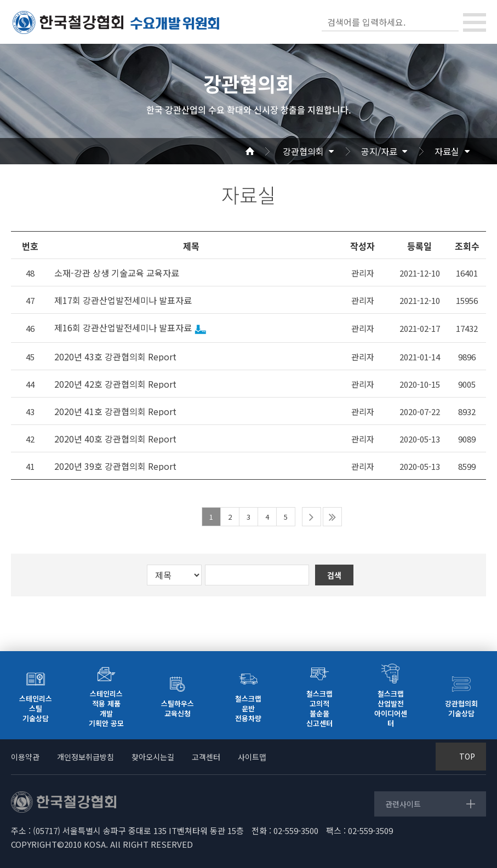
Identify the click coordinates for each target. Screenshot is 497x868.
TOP (467, 756)
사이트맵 (252, 757)
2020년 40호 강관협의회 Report (115, 439)
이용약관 (25, 757)
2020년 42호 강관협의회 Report (115, 384)
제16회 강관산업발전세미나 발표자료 (123, 328)
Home (263, 151)
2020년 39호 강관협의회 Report (115, 466)
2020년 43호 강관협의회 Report (115, 357)
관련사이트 (403, 804)
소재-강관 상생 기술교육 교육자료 (117, 273)
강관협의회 (303, 151)
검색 (449, 22)
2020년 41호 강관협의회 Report (115, 412)
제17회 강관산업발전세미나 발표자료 (123, 300)
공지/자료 (379, 151)
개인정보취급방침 (85, 757)
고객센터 (206, 757)
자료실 (447, 151)
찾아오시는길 (153, 757)
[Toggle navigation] (475, 22)
